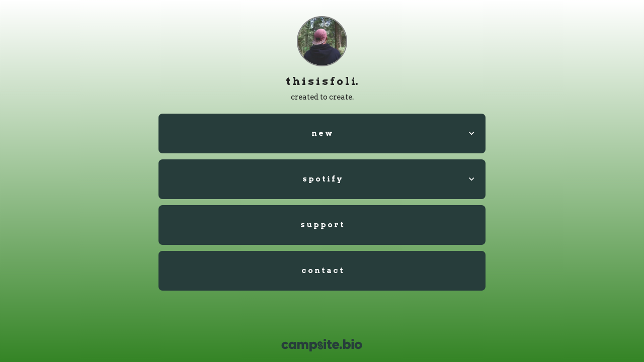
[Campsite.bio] (322, 345)
